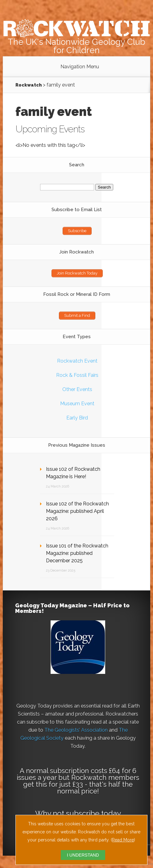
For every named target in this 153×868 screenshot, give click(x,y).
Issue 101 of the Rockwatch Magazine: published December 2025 (77, 553)
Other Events (77, 389)
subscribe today (93, 813)
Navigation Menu (80, 67)
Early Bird (77, 418)
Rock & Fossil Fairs (77, 375)
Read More (123, 840)
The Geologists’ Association (76, 730)
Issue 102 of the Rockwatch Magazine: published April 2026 (77, 511)
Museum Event (77, 404)
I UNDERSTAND (83, 855)
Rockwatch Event (77, 361)
